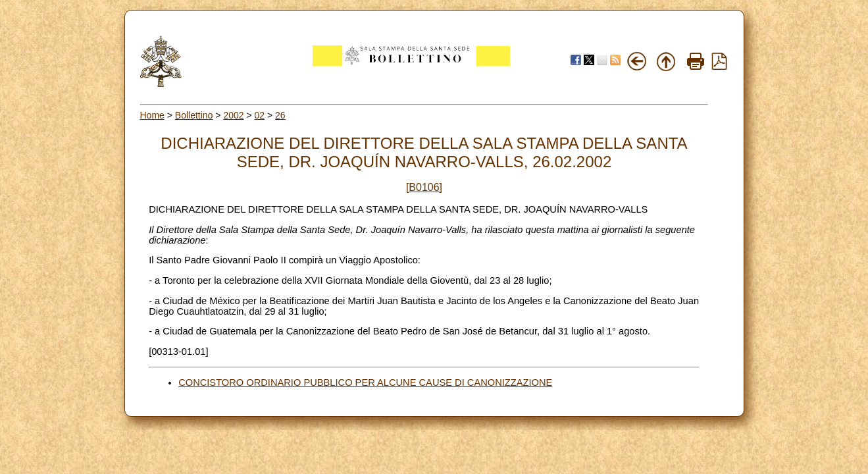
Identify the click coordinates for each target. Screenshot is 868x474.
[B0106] (424, 187)
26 (280, 115)
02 (260, 115)
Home (152, 115)
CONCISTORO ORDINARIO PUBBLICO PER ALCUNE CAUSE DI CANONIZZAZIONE (365, 382)
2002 (233, 115)
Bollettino (194, 115)
